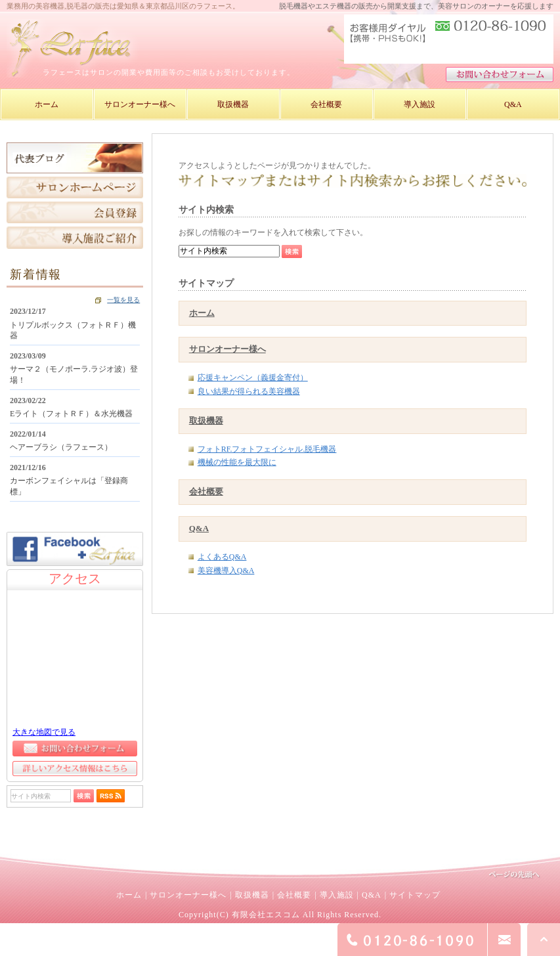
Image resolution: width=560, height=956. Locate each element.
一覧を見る (123, 300)
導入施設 (337, 895)
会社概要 (206, 491)
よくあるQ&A (222, 557)
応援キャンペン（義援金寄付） (253, 378)
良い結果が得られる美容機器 (249, 391)
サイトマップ (415, 895)
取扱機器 (206, 421)
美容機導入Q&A (226, 571)
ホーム (202, 313)
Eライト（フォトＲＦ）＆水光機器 (71, 414)
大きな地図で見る (44, 732)
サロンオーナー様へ (227, 349)
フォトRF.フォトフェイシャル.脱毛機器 (267, 449)
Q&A (199, 528)
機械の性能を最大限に (237, 462)
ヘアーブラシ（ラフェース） (61, 447)
